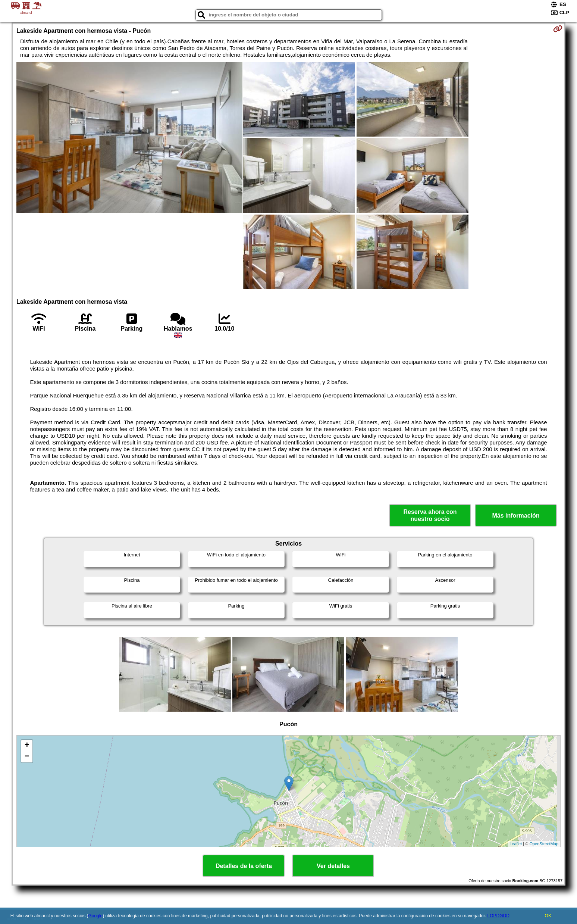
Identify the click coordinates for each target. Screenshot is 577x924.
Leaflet (516, 844)
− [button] (27, 757)
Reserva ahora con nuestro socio (430, 515)
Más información (516, 516)
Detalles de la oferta (244, 866)
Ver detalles (333, 866)
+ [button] (27, 746)
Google (96, 916)
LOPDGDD (498, 916)
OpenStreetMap (544, 844)
